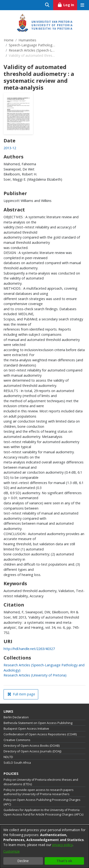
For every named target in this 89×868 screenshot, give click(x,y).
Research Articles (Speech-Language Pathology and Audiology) (33, 50)
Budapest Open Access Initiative (26, 729)
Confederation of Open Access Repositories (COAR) (40, 734)
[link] (35, 675)
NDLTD (8, 757)
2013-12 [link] (10, 148)
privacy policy (62, 845)
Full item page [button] (21, 694)
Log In (67, 4)
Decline (23, 861)
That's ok (64, 861)
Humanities (27, 40)
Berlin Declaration (16, 717)
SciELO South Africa (17, 763)
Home (9, 40)
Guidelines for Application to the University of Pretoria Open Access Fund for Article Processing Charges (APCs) (43, 812)
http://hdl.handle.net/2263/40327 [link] (29, 649)
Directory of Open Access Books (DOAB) (32, 746)
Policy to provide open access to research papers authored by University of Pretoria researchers (39, 792)
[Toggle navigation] (82, 5)
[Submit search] (47, 5)
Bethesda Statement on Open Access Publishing (38, 723)
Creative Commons (17, 740)
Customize (12, 851)
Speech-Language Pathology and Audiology (33, 45)
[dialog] (44, 846)
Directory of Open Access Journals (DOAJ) (32, 751)
